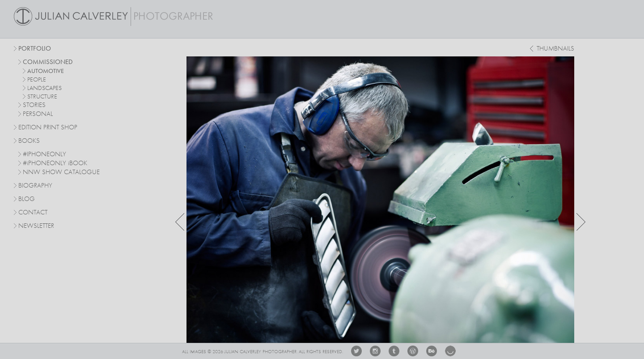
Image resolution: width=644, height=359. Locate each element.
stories (34, 105)
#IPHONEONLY (44, 155)
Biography (35, 185)
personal (38, 114)
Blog (27, 199)
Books (29, 141)
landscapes (44, 88)
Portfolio (35, 49)
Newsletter (36, 226)
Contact (33, 213)
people (37, 80)
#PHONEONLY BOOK (55, 164)
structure (42, 97)
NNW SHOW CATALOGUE (61, 173)
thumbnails (555, 49)
